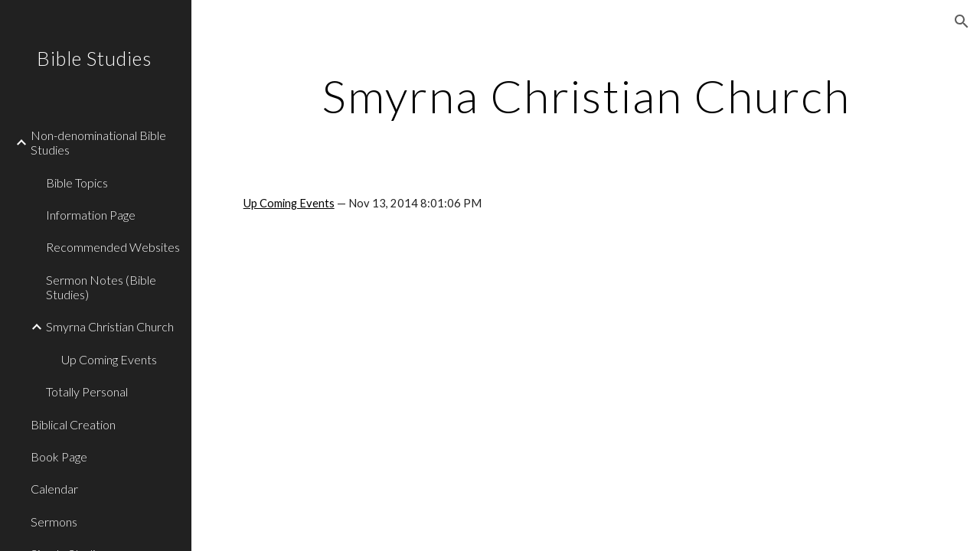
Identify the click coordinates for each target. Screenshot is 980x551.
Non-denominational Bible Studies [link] (98, 142)
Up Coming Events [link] (109, 359)
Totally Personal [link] (87, 391)
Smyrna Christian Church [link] (110, 326)
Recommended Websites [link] (113, 247)
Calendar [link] (54, 489)
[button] (962, 21)
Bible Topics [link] (77, 183)
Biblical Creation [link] (73, 424)
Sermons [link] (54, 522)
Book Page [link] (59, 456)
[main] (586, 96)
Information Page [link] (91, 215)
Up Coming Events (289, 203)
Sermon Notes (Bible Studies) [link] (101, 287)
